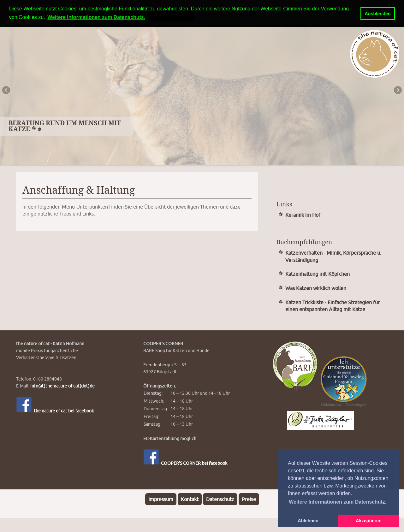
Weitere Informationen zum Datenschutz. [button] (338, 502)
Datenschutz (220, 499)
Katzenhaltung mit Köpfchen (318, 274)
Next (397, 91)
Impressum (161, 499)
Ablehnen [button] (308, 521)
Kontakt (190, 499)
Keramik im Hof (303, 215)
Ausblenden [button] (377, 14)
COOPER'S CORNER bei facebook (185, 463)
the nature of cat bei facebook (55, 411)
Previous (7, 91)
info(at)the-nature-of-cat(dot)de (62, 386)
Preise (249, 499)
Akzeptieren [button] (369, 521)
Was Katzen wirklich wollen (316, 288)
